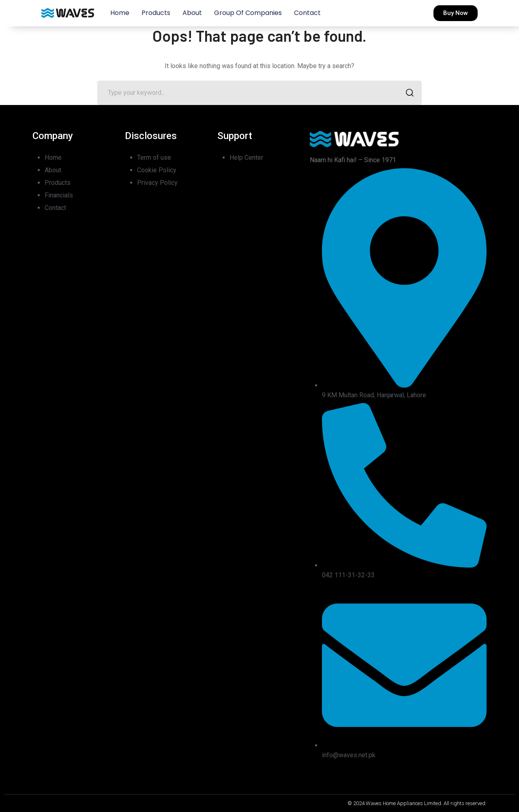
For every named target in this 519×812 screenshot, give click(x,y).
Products (156, 13)
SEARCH (407, 93)
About (192, 13)
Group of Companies (248, 13)
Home (120, 13)
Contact (307, 13)
